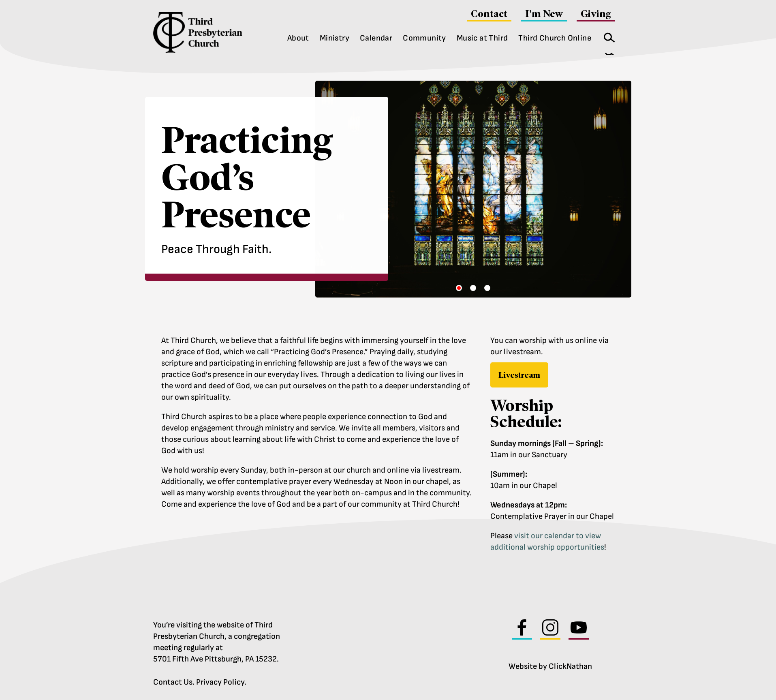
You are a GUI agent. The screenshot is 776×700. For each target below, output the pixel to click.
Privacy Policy (220, 680)
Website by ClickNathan (550, 664)
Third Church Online (555, 38)
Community (424, 38)
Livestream (519, 373)
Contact (489, 14)
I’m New (544, 14)
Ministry (335, 38)
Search (607, 36)
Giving (596, 14)
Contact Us (173, 680)
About (298, 38)
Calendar (376, 38)
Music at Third (482, 38)
